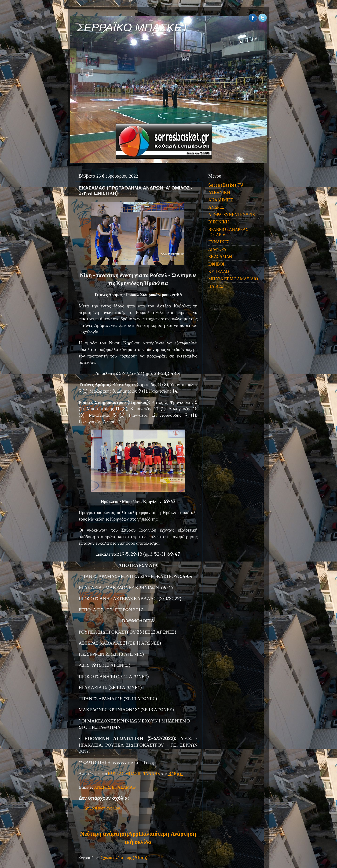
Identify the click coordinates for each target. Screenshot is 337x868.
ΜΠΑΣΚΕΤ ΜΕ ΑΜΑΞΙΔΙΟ (233, 279)
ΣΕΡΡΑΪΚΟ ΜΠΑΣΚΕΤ (133, 27)
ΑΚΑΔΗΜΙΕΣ (221, 200)
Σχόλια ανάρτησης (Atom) (124, 858)
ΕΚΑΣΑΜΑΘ (124, 787)
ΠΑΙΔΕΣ (216, 286)
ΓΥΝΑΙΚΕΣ (219, 242)
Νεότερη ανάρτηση (104, 834)
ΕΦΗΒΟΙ (216, 264)
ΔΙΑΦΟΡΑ (217, 249)
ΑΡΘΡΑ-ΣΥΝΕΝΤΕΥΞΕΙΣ (232, 215)
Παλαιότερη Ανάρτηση (167, 834)
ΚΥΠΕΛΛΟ (219, 272)
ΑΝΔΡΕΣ (102, 787)
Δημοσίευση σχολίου (102, 808)
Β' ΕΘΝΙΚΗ (219, 222)
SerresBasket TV (226, 185)
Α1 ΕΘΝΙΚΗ (219, 192)
